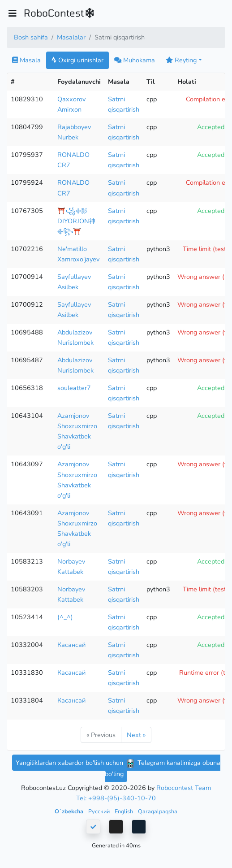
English (125, 811)
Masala (26, 60)
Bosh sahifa (31, 37)
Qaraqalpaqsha (158, 811)
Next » (136, 735)
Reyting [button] (181, 60)
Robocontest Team (184, 788)
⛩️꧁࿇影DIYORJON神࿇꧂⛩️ (76, 221)
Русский (100, 811)
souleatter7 (74, 388)
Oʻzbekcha (70, 811)
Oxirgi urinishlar (77, 60)
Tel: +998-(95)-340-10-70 (116, 798)
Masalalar (71, 37)
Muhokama (135, 60)
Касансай (71, 645)
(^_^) (65, 617)
